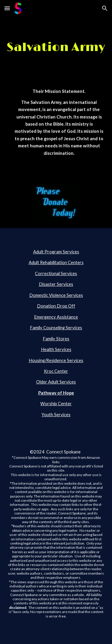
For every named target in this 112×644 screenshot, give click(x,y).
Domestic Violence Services (56, 295)
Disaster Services (56, 284)
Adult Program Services (56, 252)
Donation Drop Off (56, 306)
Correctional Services (56, 273)
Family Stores (56, 339)
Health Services (56, 349)
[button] (7, 8)
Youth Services (56, 415)
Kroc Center (56, 371)
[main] (56, 128)
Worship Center (56, 404)
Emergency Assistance (56, 317)
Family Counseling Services (56, 328)
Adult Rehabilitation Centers (56, 262)
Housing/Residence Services (56, 360)
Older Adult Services (56, 382)
